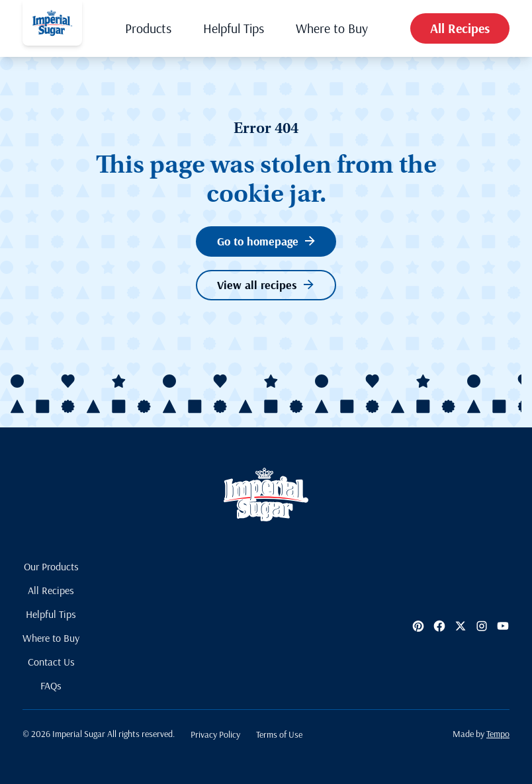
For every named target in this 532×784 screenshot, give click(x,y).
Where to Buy (332, 28)
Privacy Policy (215, 734)
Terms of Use (279, 734)
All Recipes (460, 28)
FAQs (51, 685)
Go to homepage (266, 241)
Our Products (51, 566)
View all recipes (265, 285)
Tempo (498, 734)
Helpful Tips (234, 28)
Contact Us (51, 662)
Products (148, 28)
